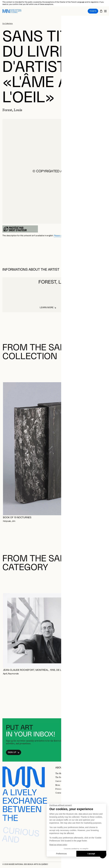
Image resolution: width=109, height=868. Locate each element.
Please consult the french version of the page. (75, 236)
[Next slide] (103, 371)
